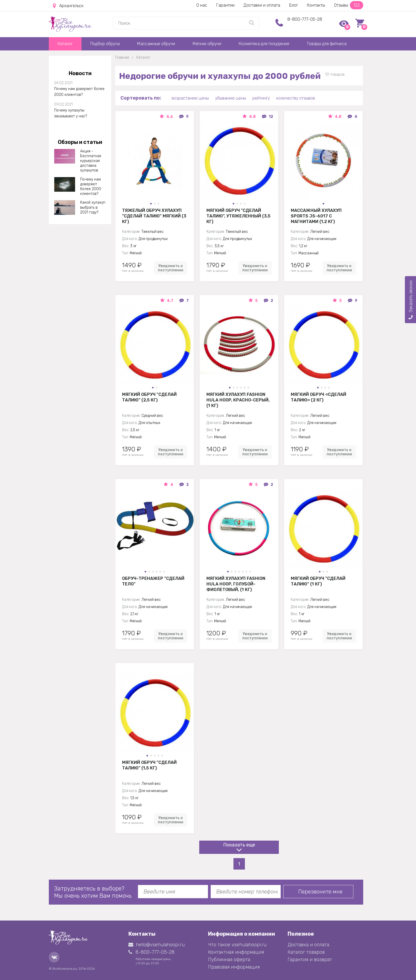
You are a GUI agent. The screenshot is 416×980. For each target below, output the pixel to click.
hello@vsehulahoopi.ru (157, 945)
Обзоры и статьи (80, 142)
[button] (151, 204)
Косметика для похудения (264, 44)
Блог (294, 5)
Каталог (65, 44)
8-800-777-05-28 (305, 19)
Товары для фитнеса (327, 44)
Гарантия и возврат (310, 960)
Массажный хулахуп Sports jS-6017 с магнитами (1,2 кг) (316, 216)
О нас (202, 5)
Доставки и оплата (262, 5)
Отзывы (349, 5)
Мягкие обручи (207, 44)
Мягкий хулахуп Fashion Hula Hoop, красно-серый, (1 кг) (238, 400)
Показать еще (239, 845)
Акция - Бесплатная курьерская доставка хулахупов (91, 161)
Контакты (316, 5)
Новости (80, 73)
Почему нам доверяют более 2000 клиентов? (79, 92)
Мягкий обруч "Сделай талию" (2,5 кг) (149, 397)
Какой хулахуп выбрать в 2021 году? (93, 207)
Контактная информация (236, 952)
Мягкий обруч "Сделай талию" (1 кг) (318, 581)
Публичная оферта (229, 960)
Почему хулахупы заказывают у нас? (71, 113)
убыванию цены (231, 98)
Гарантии (225, 5)
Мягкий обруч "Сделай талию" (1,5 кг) (149, 765)
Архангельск (68, 6)
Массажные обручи (156, 44)
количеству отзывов (296, 98)
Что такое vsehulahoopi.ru (237, 945)
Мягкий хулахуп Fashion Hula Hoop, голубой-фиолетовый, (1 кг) (236, 584)
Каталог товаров (306, 952)
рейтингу (261, 98)
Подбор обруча (105, 44)
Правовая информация (234, 967)
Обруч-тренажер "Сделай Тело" (153, 581)
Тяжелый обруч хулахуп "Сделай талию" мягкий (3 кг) (154, 216)
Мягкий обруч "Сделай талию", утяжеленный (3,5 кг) (238, 216)
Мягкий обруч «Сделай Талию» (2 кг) (318, 397)
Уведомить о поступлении (171, 268)
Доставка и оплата (308, 945)
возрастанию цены (190, 98)
